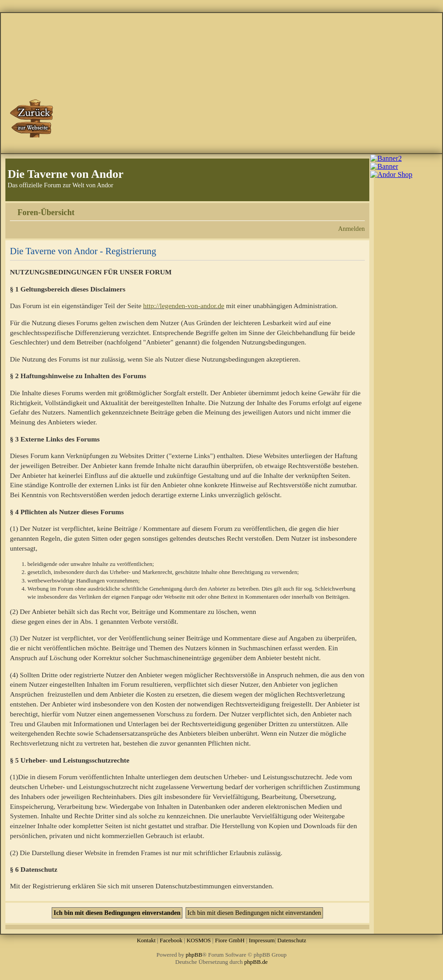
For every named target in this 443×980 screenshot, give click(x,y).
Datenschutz (292, 940)
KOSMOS (199, 940)
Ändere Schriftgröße (358, 209)
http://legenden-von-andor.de (184, 306)
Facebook (171, 940)
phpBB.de (256, 962)
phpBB (194, 955)
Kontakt (146, 940)
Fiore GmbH (230, 940)
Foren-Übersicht (46, 212)
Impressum (262, 940)
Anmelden (351, 229)
